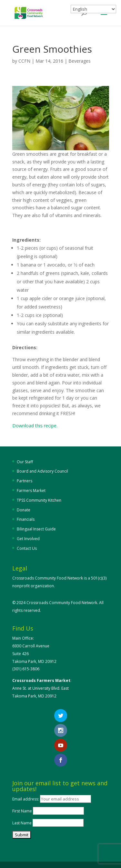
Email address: (26, 799)
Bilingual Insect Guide (36, 529)
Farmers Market (31, 491)
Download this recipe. (35, 426)
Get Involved (28, 539)
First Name (22, 811)
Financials (26, 519)
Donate (24, 510)
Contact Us (27, 548)
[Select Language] (93, 9)
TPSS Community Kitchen (39, 500)
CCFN (24, 61)
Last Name (22, 823)
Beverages (80, 61)
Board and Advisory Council (42, 471)
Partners (25, 481)
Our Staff (25, 462)
